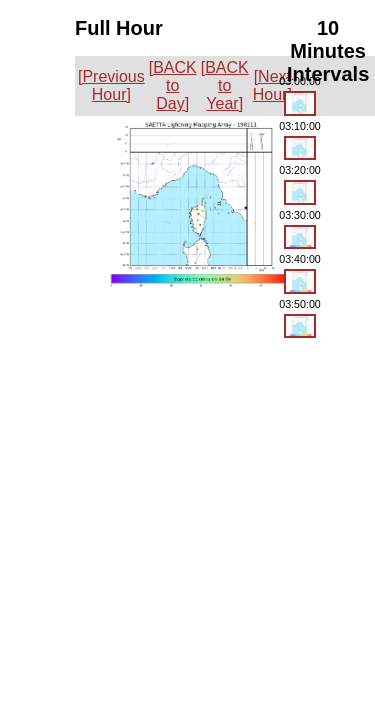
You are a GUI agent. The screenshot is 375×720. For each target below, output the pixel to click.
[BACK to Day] (173, 85)
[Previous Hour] (111, 85)
